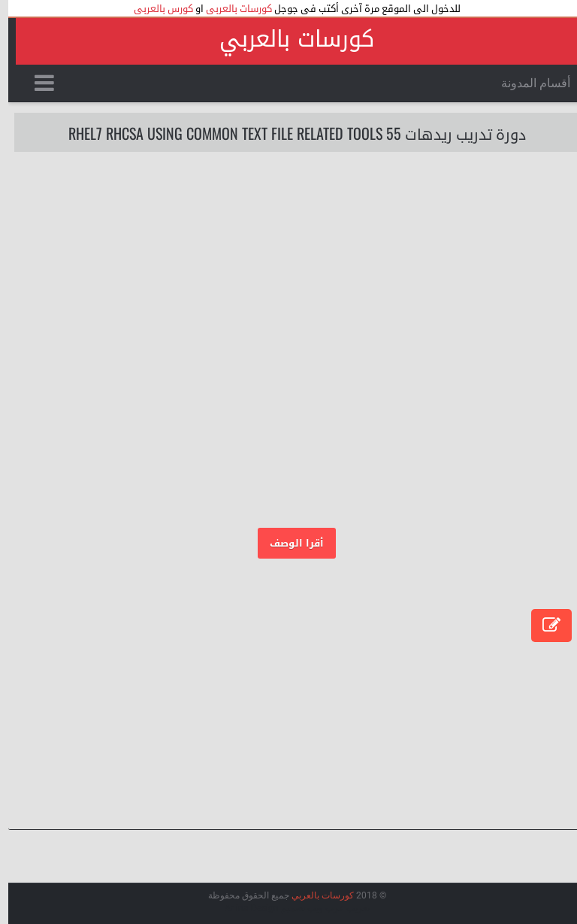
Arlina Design (243, 908)
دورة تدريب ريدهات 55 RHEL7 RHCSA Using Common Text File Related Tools (289, 133)
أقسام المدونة (527, 83)
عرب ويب (317, 908)
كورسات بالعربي (288, 39)
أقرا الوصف (288, 543)
